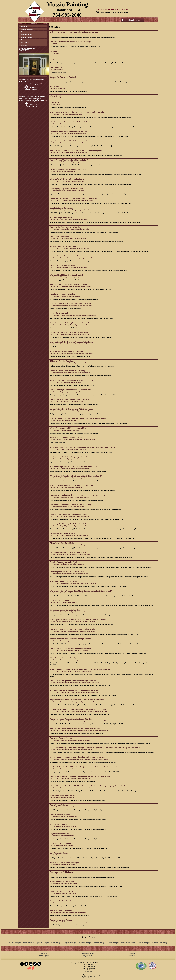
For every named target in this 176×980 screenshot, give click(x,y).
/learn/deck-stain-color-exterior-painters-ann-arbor (70, 239)
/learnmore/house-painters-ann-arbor (65, 420)
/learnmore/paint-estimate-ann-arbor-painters (68, 487)
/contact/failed (58, 98)
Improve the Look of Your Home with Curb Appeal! (70, 332)
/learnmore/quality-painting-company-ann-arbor (69, 191)
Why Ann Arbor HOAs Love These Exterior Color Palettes (72, 122)
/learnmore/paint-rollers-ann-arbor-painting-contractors (71, 535)
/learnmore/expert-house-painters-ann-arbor (67, 382)
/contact (56, 79)
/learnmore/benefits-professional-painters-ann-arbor (70, 133)
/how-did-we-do (58, 69)
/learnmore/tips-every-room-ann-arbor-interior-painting (71, 516)
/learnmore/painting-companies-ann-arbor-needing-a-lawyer (73, 671)
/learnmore (57, 105)
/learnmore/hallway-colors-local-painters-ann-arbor (70, 449)
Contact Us (25, 40)
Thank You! (54, 86)
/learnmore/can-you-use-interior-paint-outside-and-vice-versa (73, 306)
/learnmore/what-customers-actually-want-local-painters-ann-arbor (75, 583)
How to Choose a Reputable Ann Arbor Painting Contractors (73, 681)
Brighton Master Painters (60, 834)
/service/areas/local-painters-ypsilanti (65, 817)
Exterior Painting (27, 37)
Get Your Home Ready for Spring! (63, 265)
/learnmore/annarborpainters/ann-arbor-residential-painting (73, 788)
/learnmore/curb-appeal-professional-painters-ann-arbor (71, 334)
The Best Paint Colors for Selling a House (66, 438)
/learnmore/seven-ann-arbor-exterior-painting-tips (69, 660)
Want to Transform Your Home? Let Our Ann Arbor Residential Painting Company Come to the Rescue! (90, 786)
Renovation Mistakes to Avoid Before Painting (68, 371)
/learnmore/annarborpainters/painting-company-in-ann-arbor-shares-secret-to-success (81, 759)
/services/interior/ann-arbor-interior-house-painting (70, 912)
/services (56, 903)
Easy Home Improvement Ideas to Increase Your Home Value (73, 466)
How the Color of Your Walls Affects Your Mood (68, 284)
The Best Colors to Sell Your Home (63, 246)
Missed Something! (57, 96)
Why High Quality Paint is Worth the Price (66, 189)
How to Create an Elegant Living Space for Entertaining (71, 399)
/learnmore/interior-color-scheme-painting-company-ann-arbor (73, 258)
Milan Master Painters (58, 824)
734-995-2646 (67, 15)
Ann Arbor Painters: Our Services (63, 901)
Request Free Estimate (131, 20)
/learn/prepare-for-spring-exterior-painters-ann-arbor (70, 267)
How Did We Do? (56, 67)
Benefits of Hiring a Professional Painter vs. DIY (68, 131)
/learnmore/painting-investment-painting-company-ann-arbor (73, 353)
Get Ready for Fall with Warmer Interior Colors (68, 170)
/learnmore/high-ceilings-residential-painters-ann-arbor (71, 392)
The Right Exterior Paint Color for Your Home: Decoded (72, 380)
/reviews (56, 60)
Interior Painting (26, 35)
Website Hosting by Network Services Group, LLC (88, 975)
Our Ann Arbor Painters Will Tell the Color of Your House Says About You (78, 495)
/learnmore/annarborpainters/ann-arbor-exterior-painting (72, 740)
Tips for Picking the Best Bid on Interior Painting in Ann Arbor (74, 690)
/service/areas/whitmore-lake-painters (65, 893)
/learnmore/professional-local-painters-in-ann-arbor (70, 612)
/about (55, 44)
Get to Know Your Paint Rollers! (62, 533)
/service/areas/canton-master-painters (65, 855)
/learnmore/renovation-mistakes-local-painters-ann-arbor (72, 373)
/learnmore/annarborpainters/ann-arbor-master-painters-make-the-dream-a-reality (80, 721)
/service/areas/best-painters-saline (64, 864)
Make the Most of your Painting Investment (67, 352)
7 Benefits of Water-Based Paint (62, 543)
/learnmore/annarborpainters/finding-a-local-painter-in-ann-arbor (74, 702)
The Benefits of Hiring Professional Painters (67, 179)
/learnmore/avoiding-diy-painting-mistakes (67, 296)
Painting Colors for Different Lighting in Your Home (70, 457)
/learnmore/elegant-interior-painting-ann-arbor (68, 401)
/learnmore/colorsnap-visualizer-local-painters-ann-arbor (71, 554)
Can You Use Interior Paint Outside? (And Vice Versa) (71, 304)
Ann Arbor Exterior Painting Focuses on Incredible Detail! (72, 629)
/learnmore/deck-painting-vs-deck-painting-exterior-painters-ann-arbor (76, 210)
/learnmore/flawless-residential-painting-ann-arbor (69, 162)
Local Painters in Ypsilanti (60, 815)
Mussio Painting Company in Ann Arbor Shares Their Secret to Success (77, 757)
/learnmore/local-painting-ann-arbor (65, 602)
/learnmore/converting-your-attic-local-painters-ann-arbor (72, 411)
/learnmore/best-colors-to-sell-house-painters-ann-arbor (71, 248)
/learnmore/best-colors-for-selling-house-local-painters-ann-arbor (74, 440)
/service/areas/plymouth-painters (64, 845)
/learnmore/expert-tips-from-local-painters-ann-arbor (70, 526)
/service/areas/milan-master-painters (65, 826)
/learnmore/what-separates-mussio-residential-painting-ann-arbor (74, 622)
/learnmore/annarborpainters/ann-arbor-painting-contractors (73, 750)
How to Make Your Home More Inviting (65, 227)
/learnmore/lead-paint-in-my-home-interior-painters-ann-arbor (73, 200)
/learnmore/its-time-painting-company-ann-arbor (69, 143)
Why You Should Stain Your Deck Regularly (67, 275)
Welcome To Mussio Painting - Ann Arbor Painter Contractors (74, 32)
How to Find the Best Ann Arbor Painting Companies (70, 648)
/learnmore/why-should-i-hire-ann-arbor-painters (69, 593)
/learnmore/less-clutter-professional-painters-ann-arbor (71, 325)
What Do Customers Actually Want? (64, 581)
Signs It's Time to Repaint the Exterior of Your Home (70, 141)
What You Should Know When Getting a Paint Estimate (71, 486)
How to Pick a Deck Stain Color (62, 237)
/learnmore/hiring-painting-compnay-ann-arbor (68, 181)
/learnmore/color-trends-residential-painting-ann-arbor (71, 344)
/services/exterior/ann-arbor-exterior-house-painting (70, 922)
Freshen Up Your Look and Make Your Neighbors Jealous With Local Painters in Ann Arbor (85, 767)
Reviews (24, 45)
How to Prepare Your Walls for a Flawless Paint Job (70, 160)
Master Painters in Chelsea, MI (62, 882)
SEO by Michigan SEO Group (88, 977)
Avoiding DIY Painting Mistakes (62, 294)
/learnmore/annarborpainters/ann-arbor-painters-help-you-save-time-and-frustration (80, 730)
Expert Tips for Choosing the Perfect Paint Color (69, 524)
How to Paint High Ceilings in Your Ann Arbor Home (70, 390)
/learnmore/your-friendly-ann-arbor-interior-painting (70, 641)
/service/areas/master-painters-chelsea (65, 884)
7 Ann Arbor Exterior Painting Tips (63, 658)
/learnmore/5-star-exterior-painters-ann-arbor (68, 114)
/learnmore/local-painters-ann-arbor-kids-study (68, 507)
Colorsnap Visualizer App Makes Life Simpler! (68, 553)
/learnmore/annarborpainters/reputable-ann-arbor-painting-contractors (76, 683)
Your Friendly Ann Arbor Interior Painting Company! (71, 639)
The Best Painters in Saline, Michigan (64, 863)
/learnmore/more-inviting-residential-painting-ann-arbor (71, 229)
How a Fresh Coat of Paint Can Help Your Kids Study (70, 505)
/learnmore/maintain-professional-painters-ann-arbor (70, 152)
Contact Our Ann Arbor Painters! (63, 77)
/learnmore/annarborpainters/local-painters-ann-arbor (71, 769)
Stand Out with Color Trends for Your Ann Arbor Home (71, 342)
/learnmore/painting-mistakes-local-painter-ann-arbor (70, 574)
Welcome (24, 26)
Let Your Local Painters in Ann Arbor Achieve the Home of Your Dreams (78, 709)
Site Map (53, 51)
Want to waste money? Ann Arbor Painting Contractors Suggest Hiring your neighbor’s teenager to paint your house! (95, 748)
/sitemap (56, 53)
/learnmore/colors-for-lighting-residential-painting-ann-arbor (73, 459)
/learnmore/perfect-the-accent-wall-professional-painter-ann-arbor (74, 315)
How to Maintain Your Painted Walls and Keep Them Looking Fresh (76, 151)
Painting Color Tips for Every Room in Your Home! (70, 514)
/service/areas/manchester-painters (64, 874)
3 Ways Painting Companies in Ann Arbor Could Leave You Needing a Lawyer (80, 669)
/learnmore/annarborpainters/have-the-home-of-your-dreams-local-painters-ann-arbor (81, 711)
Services (24, 32)
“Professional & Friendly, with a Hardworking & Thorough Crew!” (76, 476)
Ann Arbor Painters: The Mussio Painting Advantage (70, 42)
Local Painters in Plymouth (60, 843)
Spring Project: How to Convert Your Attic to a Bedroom (72, 409)
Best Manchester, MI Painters (61, 872)
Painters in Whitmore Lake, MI (62, 891)
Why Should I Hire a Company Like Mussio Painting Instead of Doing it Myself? (81, 591)
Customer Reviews (57, 58)
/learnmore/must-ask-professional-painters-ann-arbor (70, 363)
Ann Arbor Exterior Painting (61, 738)
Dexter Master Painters (59, 805)
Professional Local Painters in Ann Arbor (66, 610)
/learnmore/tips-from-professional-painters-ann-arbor (70, 219)
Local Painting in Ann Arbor (61, 600)
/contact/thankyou (59, 88)
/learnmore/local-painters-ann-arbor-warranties (68, 564)
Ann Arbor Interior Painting (61, 910)
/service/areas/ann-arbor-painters (64, 797)
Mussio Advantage (27, 29)
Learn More (25, 43)
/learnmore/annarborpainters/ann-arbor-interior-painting (72, 778)
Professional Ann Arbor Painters (62, 796)
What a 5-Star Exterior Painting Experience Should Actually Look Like (77, 112)
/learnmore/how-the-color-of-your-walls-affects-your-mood (72, 286)
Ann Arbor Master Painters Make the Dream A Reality (71, 719)
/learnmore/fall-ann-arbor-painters (64, 171)
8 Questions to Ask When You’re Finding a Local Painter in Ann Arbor (77, 700)
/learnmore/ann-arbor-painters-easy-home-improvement (71, 468)
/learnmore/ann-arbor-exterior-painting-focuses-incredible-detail (74, 631)
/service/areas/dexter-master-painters (65, 807)
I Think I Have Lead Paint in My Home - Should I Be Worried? (74, 198)
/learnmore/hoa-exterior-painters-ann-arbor (67, 124)
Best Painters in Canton (59, 853)
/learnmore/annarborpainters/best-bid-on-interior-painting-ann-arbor (76, 692)
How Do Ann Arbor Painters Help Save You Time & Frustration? (75, 728)
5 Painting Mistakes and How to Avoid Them (67, 572)
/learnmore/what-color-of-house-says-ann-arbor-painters (71, 497)
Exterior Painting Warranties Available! (65, 562)
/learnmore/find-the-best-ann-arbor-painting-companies (71, 650)
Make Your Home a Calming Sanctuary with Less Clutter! (72, 323)
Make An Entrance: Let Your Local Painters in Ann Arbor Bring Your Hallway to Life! (83, 447)
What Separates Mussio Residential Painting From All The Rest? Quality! (78, 620)
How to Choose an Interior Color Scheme (66, 256)
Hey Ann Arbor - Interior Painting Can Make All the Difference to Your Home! (80, 776)
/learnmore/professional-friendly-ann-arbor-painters (70, 478)
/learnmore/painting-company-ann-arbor (66, 430)
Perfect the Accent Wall (59, 313)
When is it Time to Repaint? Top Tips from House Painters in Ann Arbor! (78, 419)
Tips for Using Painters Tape (61, 217)
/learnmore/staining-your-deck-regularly (66, 277)
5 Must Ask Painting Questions (62, 361)
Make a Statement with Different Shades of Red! (68, 428)
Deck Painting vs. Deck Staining (62, 208)
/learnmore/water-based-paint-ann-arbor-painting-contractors (73, 545)
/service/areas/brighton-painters (63, 836)
